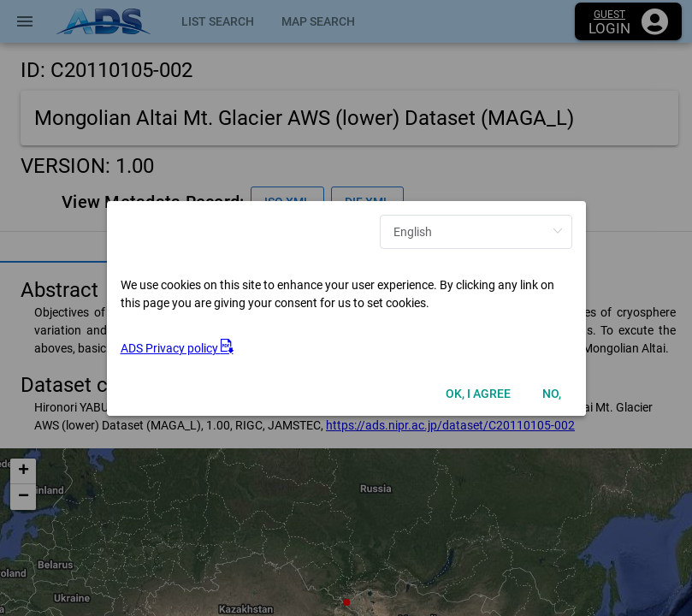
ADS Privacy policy (177, 348)
